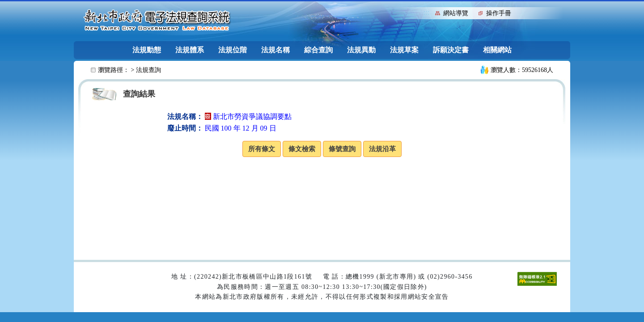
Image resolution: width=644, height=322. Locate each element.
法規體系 (190, 50)
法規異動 (361, 50)
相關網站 (497, 50)
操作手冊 (499, 13)
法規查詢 (148, 70)
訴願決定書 (451, 50)
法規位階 (233, 50)
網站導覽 (456, 13)
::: (426, 12)
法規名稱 (275, 50)
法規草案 (404, 50)
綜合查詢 (318, 50)
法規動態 (147, 50)
